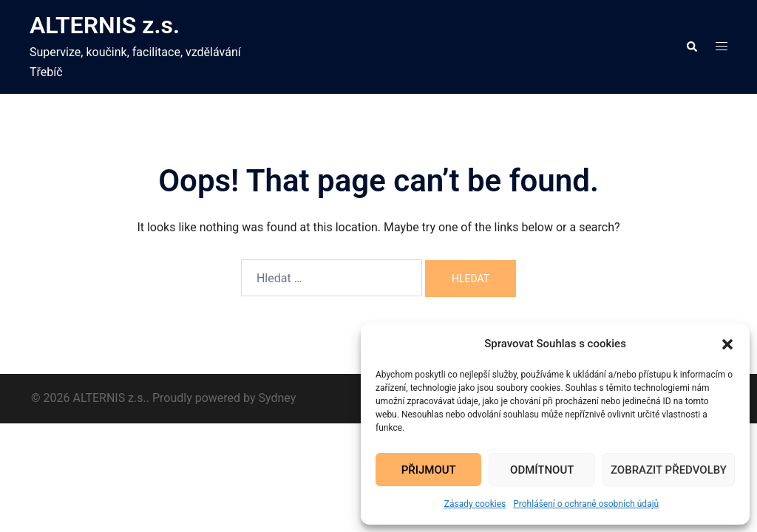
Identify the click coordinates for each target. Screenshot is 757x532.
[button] (727, 344)
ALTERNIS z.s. (105, 25)
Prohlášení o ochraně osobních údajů (586, 504)
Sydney (278, 398)
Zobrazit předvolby (669, 470)
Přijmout (429, 470)
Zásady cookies (475, 504)
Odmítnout (542, 470)
